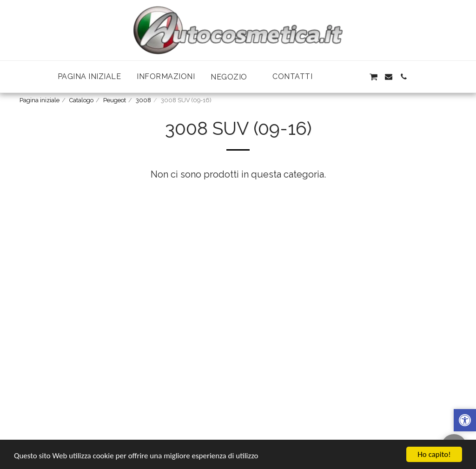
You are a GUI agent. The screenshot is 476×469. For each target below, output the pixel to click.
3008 (143, 100)
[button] (234, 77)
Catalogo (81, 100)
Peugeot (115, 100)
